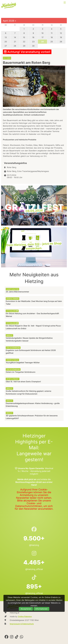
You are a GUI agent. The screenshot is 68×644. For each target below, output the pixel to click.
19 (61, 37)
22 (24, 42)
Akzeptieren (26, 609)
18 (52, 37)
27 (6, 46)
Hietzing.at (9, 6)
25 (52, 42)
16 (33, 37)
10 (42, 33)
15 (24, 37)
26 (61, 42)
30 (33, 46)
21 (15, 42)
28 (15, 46)
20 (6, 42)
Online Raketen (25, 616)
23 (33, 42)
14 (15, 37)
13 (6, 37)
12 (61, 33)
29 (24, 46)
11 (52, 33)
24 (42, 42)
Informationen (41, 609)
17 (43, 37)
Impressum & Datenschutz (22, 624)
